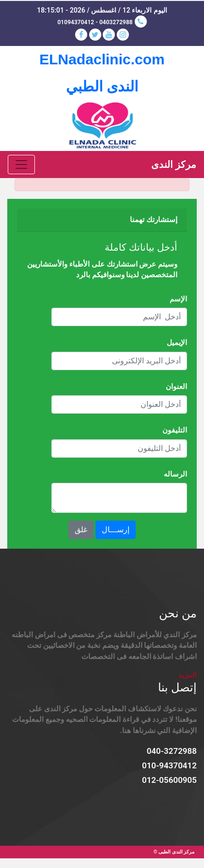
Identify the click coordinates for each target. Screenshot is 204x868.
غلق (81, 530)
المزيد (188, 675)
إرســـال (116, 530)
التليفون (175, 430)
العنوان (176, 387)
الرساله (175, 474)
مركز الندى (174, 165)
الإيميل (177, 343)
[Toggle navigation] (21, 165)
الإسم (178, 299)
